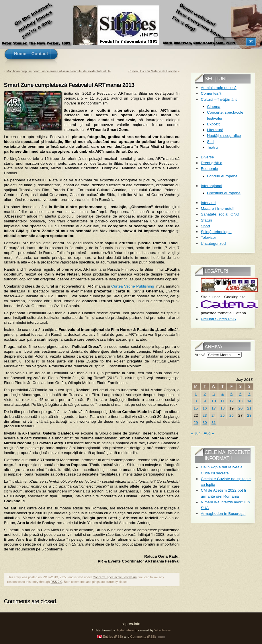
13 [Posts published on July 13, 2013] (240, 401)
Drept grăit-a (211, 163)
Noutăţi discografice (224, 136)
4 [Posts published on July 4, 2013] (223, 394)
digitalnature (125, 630)
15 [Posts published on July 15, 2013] (196, 408)
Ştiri (210, 142)
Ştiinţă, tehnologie (216, 232)
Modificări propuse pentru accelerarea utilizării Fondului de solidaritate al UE (59, 71)
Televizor (208, 237)
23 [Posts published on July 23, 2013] (205, 415)
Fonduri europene (222, 176)
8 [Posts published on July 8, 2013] (196, 401)
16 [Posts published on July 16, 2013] (205, 408)
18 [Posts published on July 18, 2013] (223, 408)
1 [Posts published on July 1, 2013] (196, 394)
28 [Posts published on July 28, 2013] (249, 415)
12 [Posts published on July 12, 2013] (231, 401)
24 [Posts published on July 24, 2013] (214, 415)
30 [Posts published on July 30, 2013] (205, 423)
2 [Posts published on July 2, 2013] (205, 394)
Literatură (215, 130)
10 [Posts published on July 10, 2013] (214, 401)
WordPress (163, 630)
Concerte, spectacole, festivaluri (115, 577)
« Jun (196, 433)
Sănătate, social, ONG (220, 214)
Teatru (212, 147)
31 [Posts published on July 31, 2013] (214, 423)
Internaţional (211, 186)
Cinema (214, 107)
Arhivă (200, 355)
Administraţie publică (219, 88)
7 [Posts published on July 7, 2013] (249, 394)
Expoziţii (214, 124)
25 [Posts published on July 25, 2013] (223, 415)
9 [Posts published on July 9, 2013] (205, 401)
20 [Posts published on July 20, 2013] (240, 408)
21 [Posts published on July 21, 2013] (249, 408)
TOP (162, 637)
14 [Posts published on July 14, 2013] (249, 401)
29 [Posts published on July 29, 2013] (196, 423)
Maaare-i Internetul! (217, 208)
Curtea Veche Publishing (133, 286)
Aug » (209, 433)
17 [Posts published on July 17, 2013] (214, 408)
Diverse (207, 157)
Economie (209, 169)
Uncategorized (213, 244)
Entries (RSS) (113, 637)
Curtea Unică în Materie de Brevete (153, 71)
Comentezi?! (212, 93)
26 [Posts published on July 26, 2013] (231, 415)
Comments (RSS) (143, 637)
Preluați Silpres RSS (218, 319)
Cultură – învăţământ (219, 99)
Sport (205, 226)
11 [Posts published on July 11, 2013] (223, 401)
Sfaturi (206, 220)
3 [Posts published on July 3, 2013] (214, 394)
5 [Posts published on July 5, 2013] (232, 394)
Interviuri (208, 203)
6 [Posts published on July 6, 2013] (241, 394)
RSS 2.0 (56, 582)
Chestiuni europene (224, 193)
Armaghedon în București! (223, 514)
